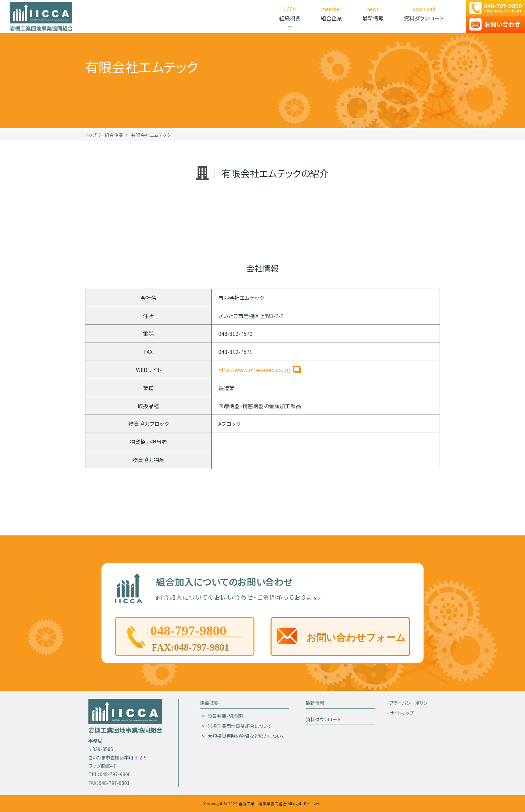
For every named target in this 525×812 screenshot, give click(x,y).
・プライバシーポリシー (410, 703)
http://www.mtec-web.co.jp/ (254, 370)
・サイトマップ (400, 713)
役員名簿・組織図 (225, 716)
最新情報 (315, 703)
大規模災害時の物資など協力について (246, 736)
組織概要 (209, 703)
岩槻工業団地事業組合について (240, 726)
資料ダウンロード (323, 719)
